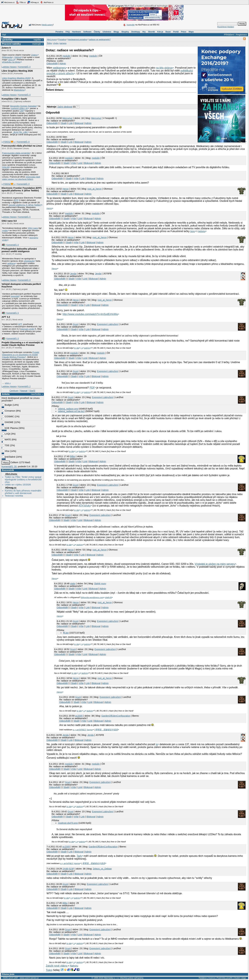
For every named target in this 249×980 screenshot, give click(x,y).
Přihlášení (229, 35)
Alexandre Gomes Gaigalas (23, 106)
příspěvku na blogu (11, 62)
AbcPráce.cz (47, 2)
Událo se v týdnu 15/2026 (18, 485)
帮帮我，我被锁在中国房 (106, 730)
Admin (63, 64)
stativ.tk (108, 597)
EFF (16, 200)
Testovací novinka (14, 496)
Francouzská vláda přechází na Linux (22, 146)
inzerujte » (38, 44)
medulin (66, 56)
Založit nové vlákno (57, 966)
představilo (29, 261)
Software (87, 32)
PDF (92, 388)
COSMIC (8, 416)
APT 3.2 (6, 317)
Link (71, 123)
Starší (32, 391)
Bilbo (73, 456)
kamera (63, 43)
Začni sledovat (65, 107)
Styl (4, 35)
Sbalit (64, 123)
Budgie (7, 405)
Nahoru (74, 966)
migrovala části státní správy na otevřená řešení (21, 178)
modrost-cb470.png (68, 823)
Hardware (76, 32)
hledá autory (47, 25)
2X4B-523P (68, 869)
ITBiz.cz (21, 2)
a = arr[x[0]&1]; (80, 730)
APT (20, 324)
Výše (74, 163)
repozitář (15, 296)
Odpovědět (52, 64)
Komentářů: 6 (23, 142)
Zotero (34, 55)
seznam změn (28, 329)
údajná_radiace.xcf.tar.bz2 (71, 411)
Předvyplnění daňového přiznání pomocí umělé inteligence (19, 250)
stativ (73, 584)
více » (8, 383)
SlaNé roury (100, 584)
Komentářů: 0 (24, 67)
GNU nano (33, 228)
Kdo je (160, 32)
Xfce (6, 451)
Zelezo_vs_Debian (102, 869)
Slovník (151, 32)
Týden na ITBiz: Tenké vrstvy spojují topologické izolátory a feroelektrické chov (23, 480)
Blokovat (79, 123)
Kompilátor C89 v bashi (14, 99)
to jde (77, 348)
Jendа (73, 274)
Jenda (98, 274)
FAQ (68, 32)
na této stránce (164, 68)
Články (97, 32)
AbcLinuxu (11, 474)
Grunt (75, 324)
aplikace (11, 263)
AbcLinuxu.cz (8, 2)
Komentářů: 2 (24, 386)
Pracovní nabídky (11, 44)
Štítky (49, 43)
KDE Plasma (10, 428)
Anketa (6, 394)
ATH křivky (85, 506)
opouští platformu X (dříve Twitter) (25, 205)
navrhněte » (37, 394)
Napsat (24, 391)
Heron (66, 189)
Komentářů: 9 (23, 184)
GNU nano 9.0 (9, 221)
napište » (38, 40)
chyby (56, 43)
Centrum (14, 391)
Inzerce (212, 978)
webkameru (59, 68)
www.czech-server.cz (29, 978)
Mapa (191, 32)
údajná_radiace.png (68, 409)
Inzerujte (131, 25)
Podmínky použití (224, 978)
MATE (7, 440)
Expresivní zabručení (108, 324)
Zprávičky (7, 40)
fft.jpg (66, 633)
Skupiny (125, 32)
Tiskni (49, 970)
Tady (79, 856)
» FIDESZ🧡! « (8, 142)
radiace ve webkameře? (100, 39)
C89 (21, 111)
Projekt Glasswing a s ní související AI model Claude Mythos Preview (22, 344)
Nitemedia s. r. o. (111, 978)
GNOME (8, 422)
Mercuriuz (67, 118)
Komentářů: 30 (9, 467)
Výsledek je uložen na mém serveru (215, 564)
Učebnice (107, 32)
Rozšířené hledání (226, 27)
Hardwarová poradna (77, 39)
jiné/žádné (9, 457)
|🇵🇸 (3, 245)
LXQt (6, 434)
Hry (144, 32)
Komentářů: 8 (24, 280)
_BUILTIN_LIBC (20, 132)
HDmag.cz (33, 2)
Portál (176, 32)
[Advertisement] (83, 97)
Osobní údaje (240, 978)
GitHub (18, 57)
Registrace (241, 35)
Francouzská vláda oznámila (16, 153)
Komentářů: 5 (24, 217)
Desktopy (136, 32)
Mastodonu (19, 90)
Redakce (203, 978)
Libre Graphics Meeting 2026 (17, 71)
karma (90, 730)
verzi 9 (11, 60)
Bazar (168, 32)
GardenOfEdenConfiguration (116, 716)
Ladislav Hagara (9, 67)
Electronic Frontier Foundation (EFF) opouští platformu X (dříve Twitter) (22, 189)
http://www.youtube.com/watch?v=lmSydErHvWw (90, 314)
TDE (6, 445)
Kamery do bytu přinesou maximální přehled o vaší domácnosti (23, 492)
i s (82, 348)
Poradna (59, 32)
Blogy (116, 32)
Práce (183, 32)
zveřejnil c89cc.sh (19, 108)
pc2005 (79, 716)
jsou (193, 231)
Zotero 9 (6, 48)
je (157, 744)
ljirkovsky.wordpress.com (92, 597)
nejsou (202, 231)
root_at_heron (94, 189)
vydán (5, 230)
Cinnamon (9, 411)
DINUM (6, 167)
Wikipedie (8, 57)
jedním (87, 348)
